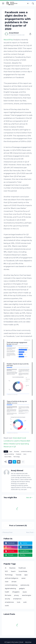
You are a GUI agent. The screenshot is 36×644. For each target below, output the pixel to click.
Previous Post (8, 532)
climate (14, 582)
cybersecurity (25, 585)
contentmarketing (26, 451)
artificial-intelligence (12, 578)
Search (13, 571)
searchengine (27, 595)
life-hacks (8, 595)
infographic (16, 592)
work (25, 602)
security (7, 599)
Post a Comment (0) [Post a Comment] (18, 525)
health (7, 592)
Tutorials (19, 575)
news (25, 454)
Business (17, 451)
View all (29, 498)
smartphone (17, 599)
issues (25, 592)
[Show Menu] (3, 3)
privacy (17, 595)
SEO (6, 571)
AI (6, 568)
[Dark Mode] (28, 3)
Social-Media (8, 457)
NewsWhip (8, 40)
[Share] (30, 34)
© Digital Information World (14, 642)
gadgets (22, 588)
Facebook (19, 454)
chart (7, 582)
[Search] (33, 3)
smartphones (9, 602)
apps (11, 451)
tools (19, 602)
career (23, 578)
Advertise (28, 642)
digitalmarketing (9, 454)
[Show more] (23, 462)
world (7, 606)
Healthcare (22, 568)
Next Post (30, 532)
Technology (17, 457)
